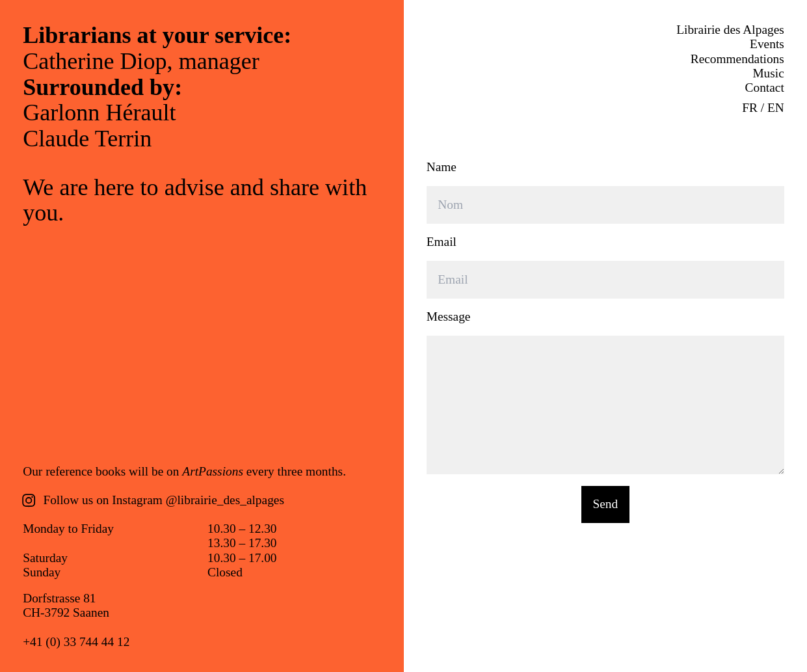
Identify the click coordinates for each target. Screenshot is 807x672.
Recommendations (737, 59)
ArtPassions (213, 471)
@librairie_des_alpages (225, 500)
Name (442, 167)
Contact (765, 87)
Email (442, 242)
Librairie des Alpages (730, 30)
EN (776, 108)
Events (767, 44)
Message (449, 316)
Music (768, 73)
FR (750, 108)
